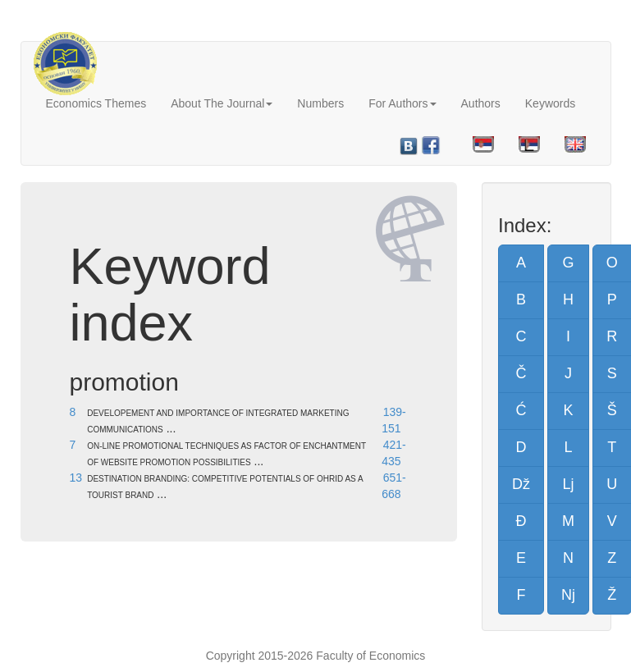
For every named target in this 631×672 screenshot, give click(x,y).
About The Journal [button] (222, 103)
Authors (481, 103)
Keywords (550, 103)
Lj (568, 484)
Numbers (320, 103)
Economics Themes (96, 103)
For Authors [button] (402, 103)
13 (76, 478)
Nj (568, 595)
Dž (521, 484)
